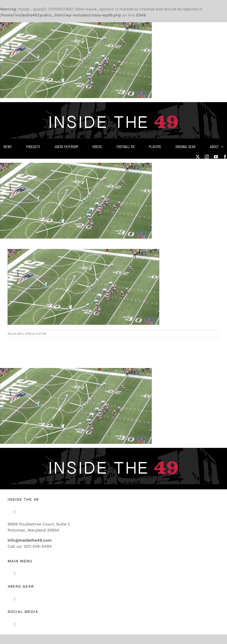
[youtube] (216, 157)
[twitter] (198, 157)
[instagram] (207, 157)
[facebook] (225, 157)
